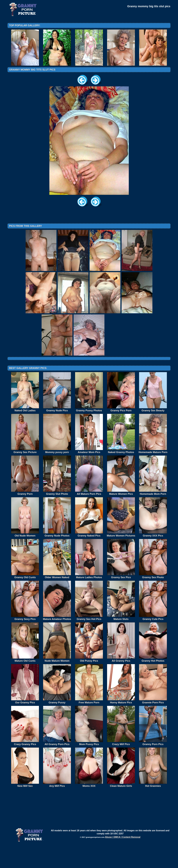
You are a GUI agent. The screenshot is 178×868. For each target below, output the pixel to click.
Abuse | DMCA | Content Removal (123, 860)
